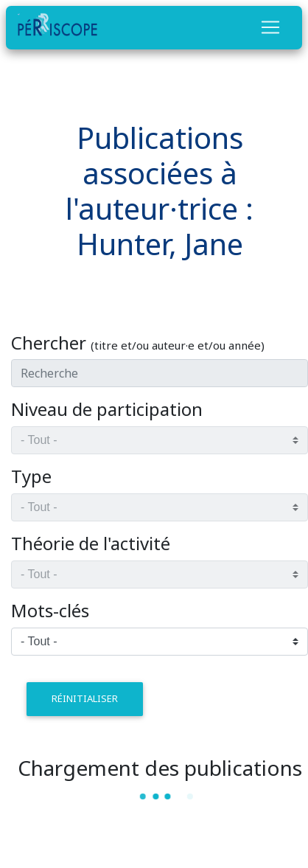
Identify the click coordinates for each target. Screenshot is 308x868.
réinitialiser (85, 698)
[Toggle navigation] (270, 27)
